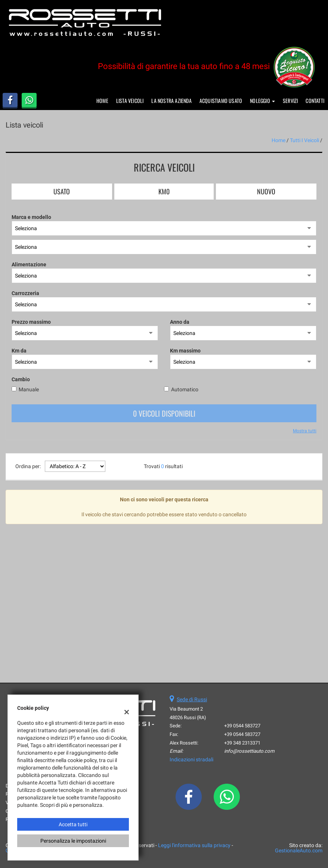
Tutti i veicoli (304, 140)
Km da (19, 351)
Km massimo (185, 351)
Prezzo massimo (31, 322)
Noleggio (262, 101)
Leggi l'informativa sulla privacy (194, 845)
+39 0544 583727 (242, 726)
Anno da (180, 322)
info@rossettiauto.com (249, 751)
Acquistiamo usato (221, 101)
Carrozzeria (25, 293)
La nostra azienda (171, 101)
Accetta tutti (73, 824)
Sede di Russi (192, 699)
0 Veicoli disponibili (164, 413)
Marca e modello (31, 217)
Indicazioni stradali (191, 759)
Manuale (29, 389)
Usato (62, 191)
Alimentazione (29, 264)
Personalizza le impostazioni (73, 841)
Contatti (315, 101)
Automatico (185, 389)
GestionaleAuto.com (299, 850)
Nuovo (266, 191)
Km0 (164, 191)
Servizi (290, 101)
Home (102, 101)
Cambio (21, 379)
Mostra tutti (305, 431)
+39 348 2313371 (242, 743)
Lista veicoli (130, 101)
